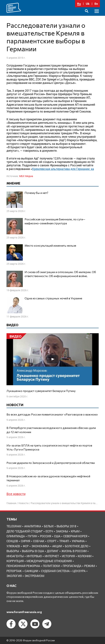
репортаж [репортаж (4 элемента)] (14, 571)
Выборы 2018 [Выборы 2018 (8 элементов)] (66, 526)
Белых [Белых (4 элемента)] (49, 526)
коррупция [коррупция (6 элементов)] (15, 561)
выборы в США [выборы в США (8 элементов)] (33, 551)
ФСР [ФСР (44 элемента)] (26, 546)
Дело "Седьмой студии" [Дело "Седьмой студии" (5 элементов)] (25, 531)
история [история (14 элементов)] (68, 556)
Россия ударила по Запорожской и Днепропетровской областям (51, 463)
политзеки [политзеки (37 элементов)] (51, 566)
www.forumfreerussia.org (24, 612)
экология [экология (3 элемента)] (14, 576)
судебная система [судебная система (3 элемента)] (55, 571)
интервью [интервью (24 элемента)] (34, 556)
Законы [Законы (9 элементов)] (62, 531)
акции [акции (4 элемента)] (57, 546)
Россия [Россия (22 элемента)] (46, 536)
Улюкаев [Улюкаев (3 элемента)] (13, 546)
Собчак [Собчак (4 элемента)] (39, 541)
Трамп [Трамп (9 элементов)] (64, 541)
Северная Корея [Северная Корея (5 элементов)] (75, 536)
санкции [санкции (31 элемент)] (31, 571)
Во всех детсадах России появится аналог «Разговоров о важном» (52, 414)
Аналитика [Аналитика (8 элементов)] (33, 526)
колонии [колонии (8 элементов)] (85, 556)
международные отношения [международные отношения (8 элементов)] (49, 561)
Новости (23, 503)
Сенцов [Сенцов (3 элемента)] (12, 541)
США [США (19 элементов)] (57, 536)
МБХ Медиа (26, 176)
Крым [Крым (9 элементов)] (75, 531)
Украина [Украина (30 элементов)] (78, 541)
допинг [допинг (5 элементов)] (53, 551)
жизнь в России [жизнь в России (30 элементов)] (74, 551)
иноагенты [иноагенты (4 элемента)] (15, 556)
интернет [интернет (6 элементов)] (52, 556)
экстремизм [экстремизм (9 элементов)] (34, 576)
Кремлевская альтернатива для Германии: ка (63, 169)
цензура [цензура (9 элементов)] (79, 571)
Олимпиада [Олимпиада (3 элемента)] (16, 536)
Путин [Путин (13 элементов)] (32, 536)
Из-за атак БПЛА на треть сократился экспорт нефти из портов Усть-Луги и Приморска (49, 447)
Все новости (16, 494)
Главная (11, 503)
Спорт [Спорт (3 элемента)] (52, 541)
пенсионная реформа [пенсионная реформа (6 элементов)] (23, 566)
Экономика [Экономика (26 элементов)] (40, 546)
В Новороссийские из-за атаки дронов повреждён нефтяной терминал (48, 478)
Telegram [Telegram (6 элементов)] (14, 526)
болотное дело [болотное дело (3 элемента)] (77, 546)
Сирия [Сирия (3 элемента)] (25, 541)
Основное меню (97, 15)
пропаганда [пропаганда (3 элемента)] (72, 566)
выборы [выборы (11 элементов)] (13, 551)
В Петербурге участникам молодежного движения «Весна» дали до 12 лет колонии (51, 430)
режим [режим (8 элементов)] (90, 566)
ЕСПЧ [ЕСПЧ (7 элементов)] (49, 531)
